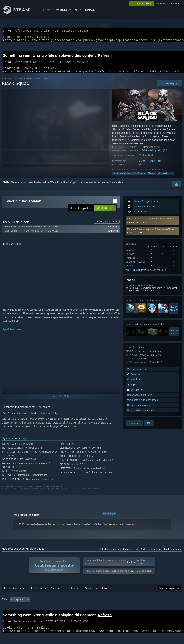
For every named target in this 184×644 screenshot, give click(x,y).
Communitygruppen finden (141, 414)
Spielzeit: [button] (99, 604)
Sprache (173, 3)
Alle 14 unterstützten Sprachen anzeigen (146, 274)
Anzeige (106, 592)
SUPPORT (90, 10)
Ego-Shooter (139, 178)
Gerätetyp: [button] (33, 609)
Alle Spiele (7, 83)
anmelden (160, 3)
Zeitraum (73, 592)
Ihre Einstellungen (173, 553)
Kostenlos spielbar (25, 83)
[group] (92, 607)
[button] (153, 236)
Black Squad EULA (137, 237)
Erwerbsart (37, 592)
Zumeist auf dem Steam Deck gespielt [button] (129, 604)
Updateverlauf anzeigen (140, 399)
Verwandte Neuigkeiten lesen (142, 404)
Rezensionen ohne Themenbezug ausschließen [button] (64, 604)
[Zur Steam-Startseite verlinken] (19, 13)
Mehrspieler (163, 178)
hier (110, 529)
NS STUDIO (156, 166)
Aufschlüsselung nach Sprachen (116, 553)
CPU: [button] (5, 609)
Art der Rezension (14, 592)
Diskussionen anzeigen (139, 409)
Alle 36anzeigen (174, 313)
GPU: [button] (18, 609)
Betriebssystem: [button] (163, 604)
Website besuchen (138, 374)
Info (77, 10)
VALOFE (143, 166)
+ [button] (172, 178)
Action (137, 355)
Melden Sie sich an (12, 187)
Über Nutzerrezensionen (148, 553)
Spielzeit (90, 592)
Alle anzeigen (109, 518)
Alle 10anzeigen (174, 336)
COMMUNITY (62, 10)
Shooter (152, 178)
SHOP (46, 10)
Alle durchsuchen (107, 226)
